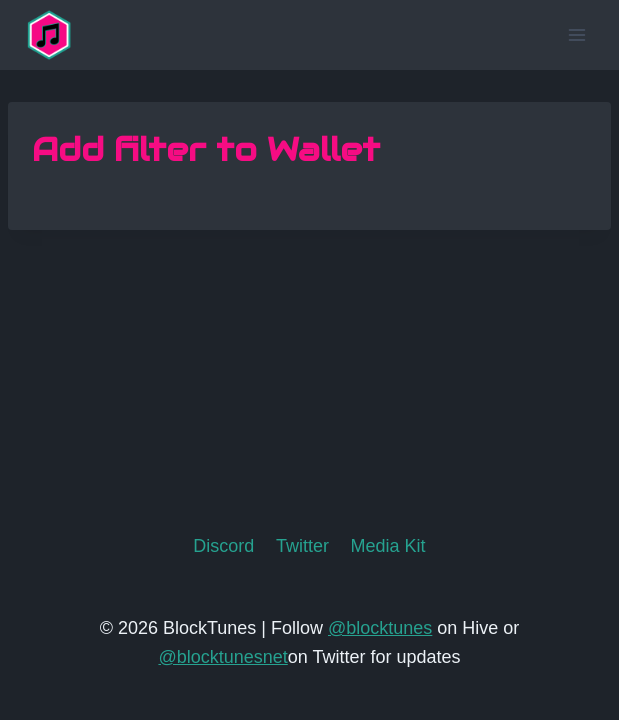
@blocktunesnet (222, 657)
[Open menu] (576, 34)
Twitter (302, 546)
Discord (223, 546)
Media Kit (388, 546)
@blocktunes (380, 628)
